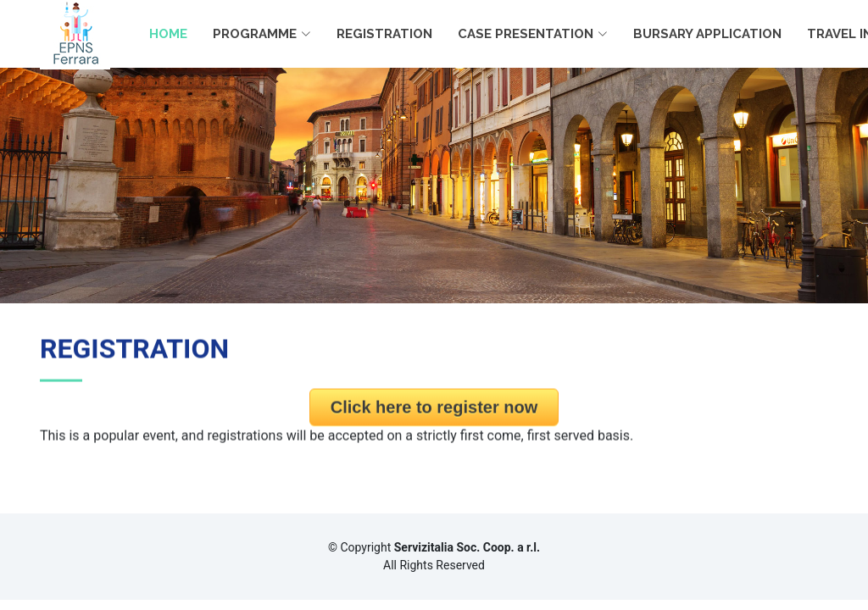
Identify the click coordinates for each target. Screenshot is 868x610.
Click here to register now (434, 412)
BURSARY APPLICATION (707, 34)
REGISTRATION (384, 34)
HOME (168, 34)
